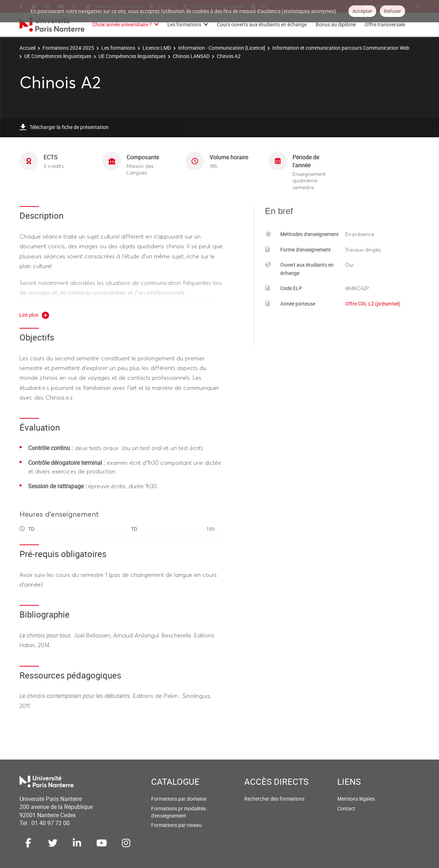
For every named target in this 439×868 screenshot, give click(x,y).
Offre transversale (385, 24)
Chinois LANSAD (191, 56)
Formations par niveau (176, 825)
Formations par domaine (179, 799)
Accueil (27, 48)
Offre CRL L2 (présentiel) (373, 304)
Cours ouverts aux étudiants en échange (262, 24)
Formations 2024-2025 (68, 48)
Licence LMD (157, 48)
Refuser (392, 11)
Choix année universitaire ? (122, 24)
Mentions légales (356, 799)
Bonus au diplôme (336, 24)
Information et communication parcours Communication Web (341, 48)
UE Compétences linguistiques (58, 56)
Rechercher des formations (274, 799)
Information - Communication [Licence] (222, 48)
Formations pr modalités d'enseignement (179, 812)
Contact (346, 808)
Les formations (184, 24)
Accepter (362, 11)
